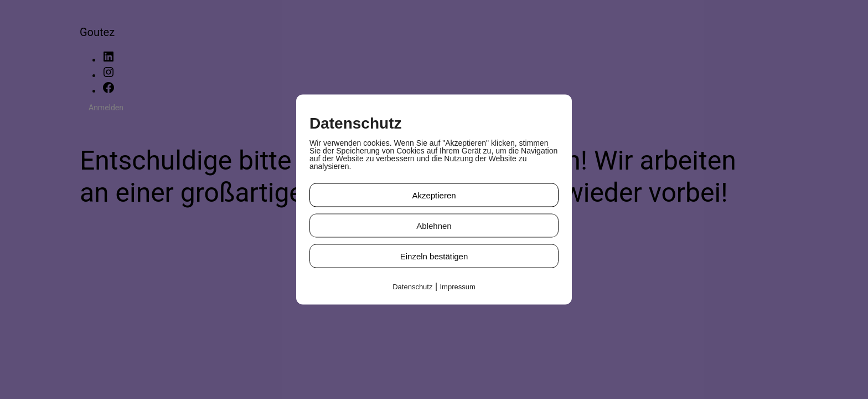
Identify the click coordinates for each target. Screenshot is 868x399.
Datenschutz (412, 287)
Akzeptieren (434, 195)
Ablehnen (434, 226)
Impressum (458, 287)
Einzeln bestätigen (434, 256)
